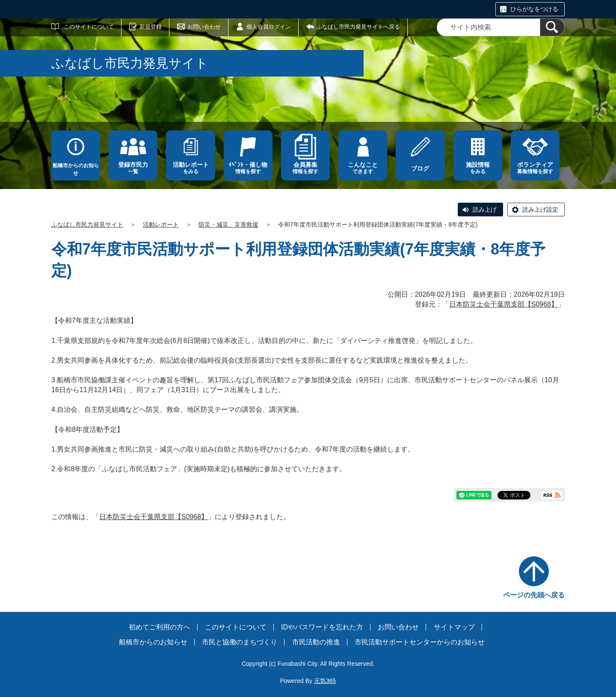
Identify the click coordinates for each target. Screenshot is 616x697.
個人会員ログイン (269, 27)
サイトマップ (454, 627)
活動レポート (161, 224)
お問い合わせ (204, 27)
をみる (190, 168)
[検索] (552, 27)
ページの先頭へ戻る (534, 595)
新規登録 (151, 27)
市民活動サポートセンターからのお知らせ (420, 642)
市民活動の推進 (316, 642)
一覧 (133, 168)
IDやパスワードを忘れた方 (322, 627)
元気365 (325, 681)
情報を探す (248, 168)
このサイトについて (89, 27)
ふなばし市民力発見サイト (87, 224)
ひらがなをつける (534, 9)
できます (363, 168)
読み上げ (485, 210)
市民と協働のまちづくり (240, 642)
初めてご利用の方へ (160, 627)
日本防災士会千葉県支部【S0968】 (503, 304)
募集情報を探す (535, 168)
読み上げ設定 (540, 210)
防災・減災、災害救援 (228, 224)
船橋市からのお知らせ (76, 169)
